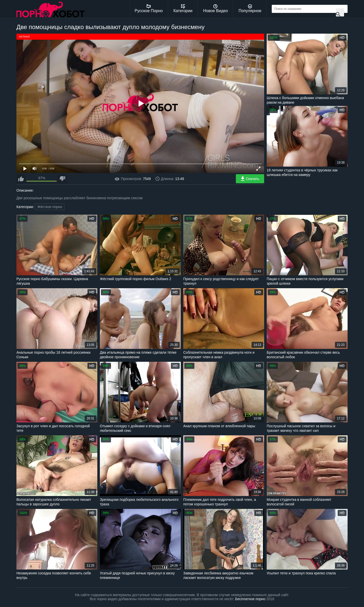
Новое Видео (216, 9)
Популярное (250, 9)
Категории (183, 9)
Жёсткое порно (50, 207)
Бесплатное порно (250, 599)
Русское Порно (149, 9)
